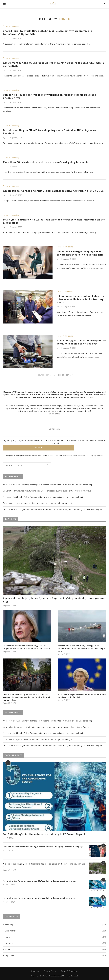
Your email (54, 432)
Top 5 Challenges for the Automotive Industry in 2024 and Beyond (44, 834)
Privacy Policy (50, 971)
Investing (16, 27)
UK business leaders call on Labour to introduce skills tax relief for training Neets (80, 299)
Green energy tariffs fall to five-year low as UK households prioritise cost (81, 342)
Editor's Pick (55, 931)
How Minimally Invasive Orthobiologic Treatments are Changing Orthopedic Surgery (43, 847)
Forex (5, 27)
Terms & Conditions (70, 971)
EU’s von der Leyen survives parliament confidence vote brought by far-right (37, 503)
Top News (55, 956)
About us (35, 971)
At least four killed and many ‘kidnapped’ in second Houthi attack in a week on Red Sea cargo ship (48, 485)
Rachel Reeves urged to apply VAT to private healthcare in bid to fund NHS (80, 253)
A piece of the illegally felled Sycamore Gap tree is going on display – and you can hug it (43, 497)
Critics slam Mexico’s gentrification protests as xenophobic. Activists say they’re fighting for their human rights (53, 509)
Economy (55, 925)
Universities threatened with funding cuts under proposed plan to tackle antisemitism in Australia (47, 491)
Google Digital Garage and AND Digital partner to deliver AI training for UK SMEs (53, 191)
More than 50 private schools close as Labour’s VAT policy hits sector (46, 162)
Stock (55, 949)
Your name (54, 417)
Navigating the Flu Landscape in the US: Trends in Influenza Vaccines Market (39, 881)
